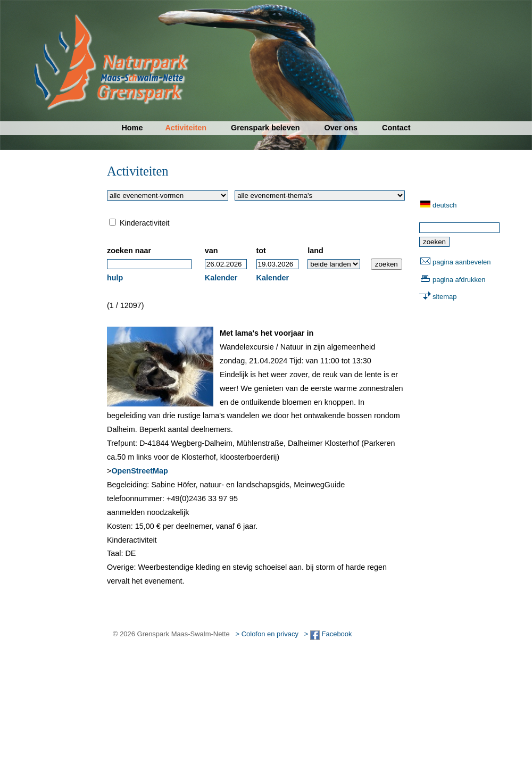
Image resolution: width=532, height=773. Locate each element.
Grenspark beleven (265, 128)
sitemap (444, 297)
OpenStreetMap (139, 471)
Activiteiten (186, 128)
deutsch (444, 205)
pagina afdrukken (459, 280)
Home (132, 128)
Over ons (341, 128)
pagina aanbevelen (462, 262)
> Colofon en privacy (267, 634)
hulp (115, 278)
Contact (396, 128)
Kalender (221, 278)
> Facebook (328, 634)
